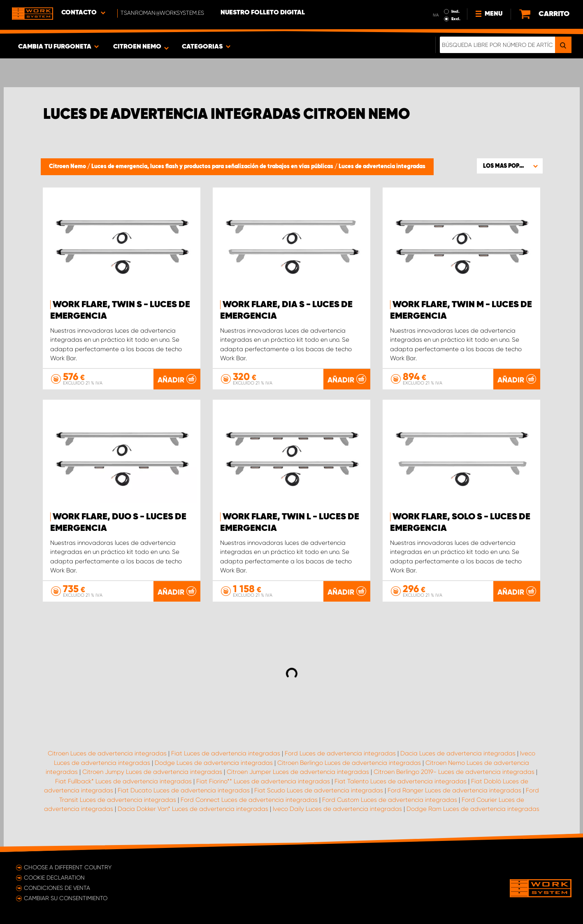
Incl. (455, 12)
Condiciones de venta (57, 888)
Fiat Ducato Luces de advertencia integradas (184, 790)
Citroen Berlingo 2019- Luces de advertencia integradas (454, 772)
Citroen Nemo (68, 167)
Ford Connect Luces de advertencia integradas (249, 800)
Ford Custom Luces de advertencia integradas (390, 800)
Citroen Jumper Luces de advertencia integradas (298, 772)
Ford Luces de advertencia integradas (340, 753)
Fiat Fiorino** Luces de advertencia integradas (263, 781)
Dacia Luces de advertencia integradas (458, 753)
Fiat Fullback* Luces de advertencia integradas (123, 781)
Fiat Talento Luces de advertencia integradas (401, 781)
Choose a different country (68, 867)
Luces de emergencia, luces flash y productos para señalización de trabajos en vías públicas (213, 167)
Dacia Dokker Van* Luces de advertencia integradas (193, 809)
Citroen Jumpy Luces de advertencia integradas (152, 772)
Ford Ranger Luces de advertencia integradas (454, 790)
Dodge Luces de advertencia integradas (214, 763)
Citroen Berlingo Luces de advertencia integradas (349, 763)
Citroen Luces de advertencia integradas (107, 753)
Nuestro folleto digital (263, 13)
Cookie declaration (54, 878)
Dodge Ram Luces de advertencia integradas (473, 809)
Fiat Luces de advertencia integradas (226, 753)
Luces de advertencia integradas (382, 167)
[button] (510, 166)
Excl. (456, 19)
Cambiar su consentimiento (66, 898)
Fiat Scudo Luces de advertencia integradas (319, 790)
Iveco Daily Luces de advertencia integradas (337, 809)
